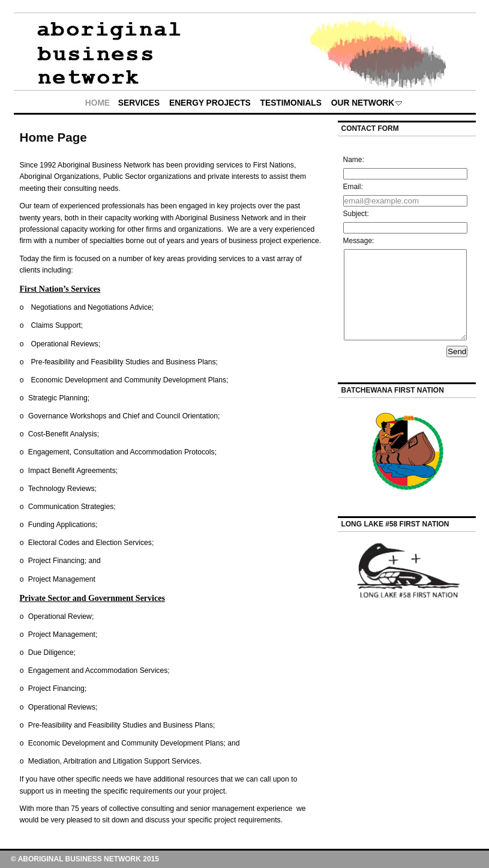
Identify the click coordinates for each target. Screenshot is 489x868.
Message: (359, 241)
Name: (354, 160)
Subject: (356, 214)
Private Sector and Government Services (92, 598)
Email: (353, 187)
